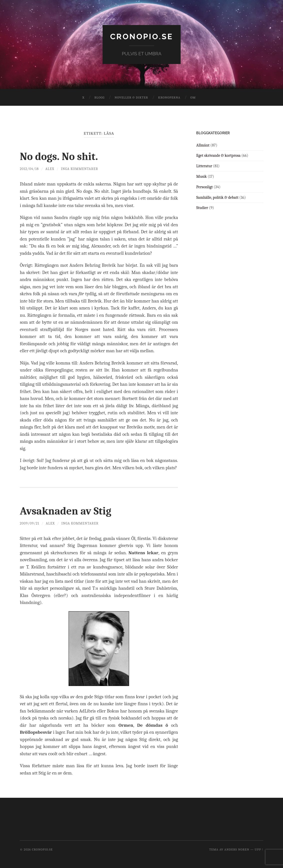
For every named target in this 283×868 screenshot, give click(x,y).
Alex (50, 169)
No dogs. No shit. (61, 156)
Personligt (204, 187)
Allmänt (203, 145)
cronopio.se (142, 36)
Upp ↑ (259, 849)
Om (193, 97)
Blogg (99, 97)
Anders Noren (237, 849)
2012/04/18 (29, 169)
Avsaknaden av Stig (68, 510)
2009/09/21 (30, 523)
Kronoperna (169, 97)
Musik (201, 176)
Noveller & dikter (131, 97)
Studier (202, 208)
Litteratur (204, 166)
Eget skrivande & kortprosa (218, 155)
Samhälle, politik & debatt (217, 197)
